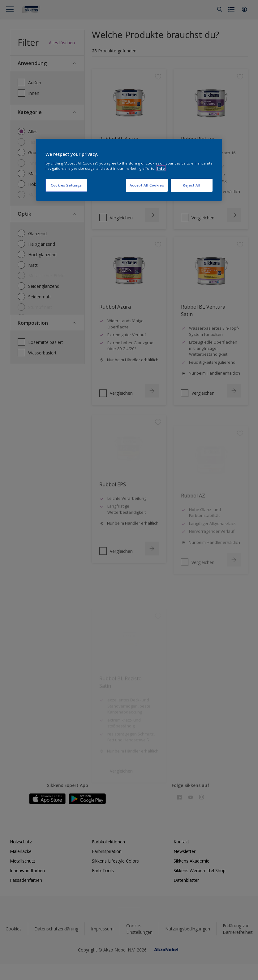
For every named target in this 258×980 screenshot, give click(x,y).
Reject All (192, 185)
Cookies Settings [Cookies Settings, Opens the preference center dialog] (66, 185)
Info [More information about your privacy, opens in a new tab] (161, 168)
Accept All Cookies (147, 185)
